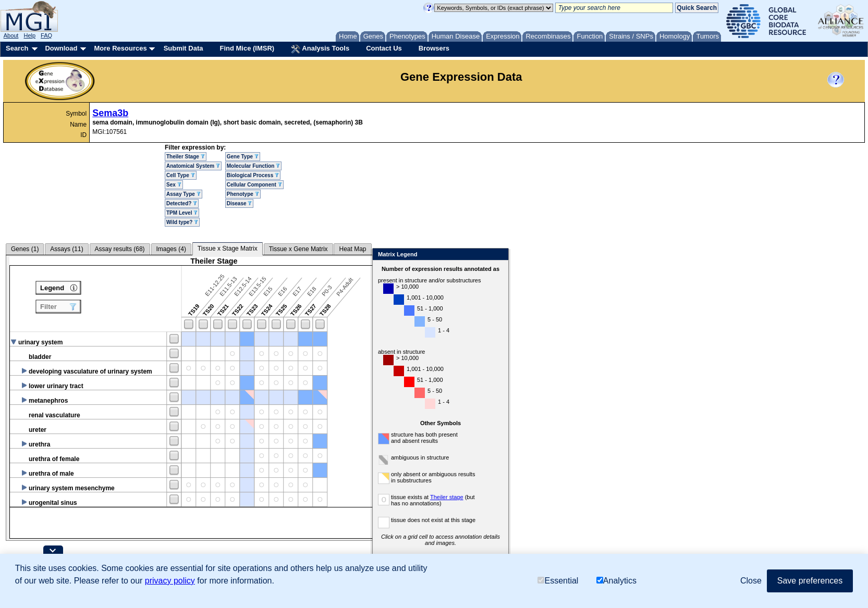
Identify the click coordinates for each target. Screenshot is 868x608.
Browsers (434, 48)
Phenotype (243, 194)
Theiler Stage (186, 157)
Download (61, 48)
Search (17, 48)
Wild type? (182, 222)
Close (549, 255)
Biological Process (253, 175)
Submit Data (184, 48)
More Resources (120, 48)
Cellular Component (254, 185)
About (11, 35)
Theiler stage (497, 497)
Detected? (182, 203)
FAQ (46, 35)
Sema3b (110, 113)
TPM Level (182, 213)
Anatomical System (193, 166)
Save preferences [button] (810, 581)
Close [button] (751, 581)
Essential (558, 581)
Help (29, 35)
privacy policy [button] (170, 581)
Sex (174, 185)
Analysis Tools (320, 49)
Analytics (616, 581)
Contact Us (384, 48)
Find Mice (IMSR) (247, 48)
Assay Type (184, 194)
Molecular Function (253, 166)
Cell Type (181, 175)
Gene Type (243, 157)
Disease (240, 203)
